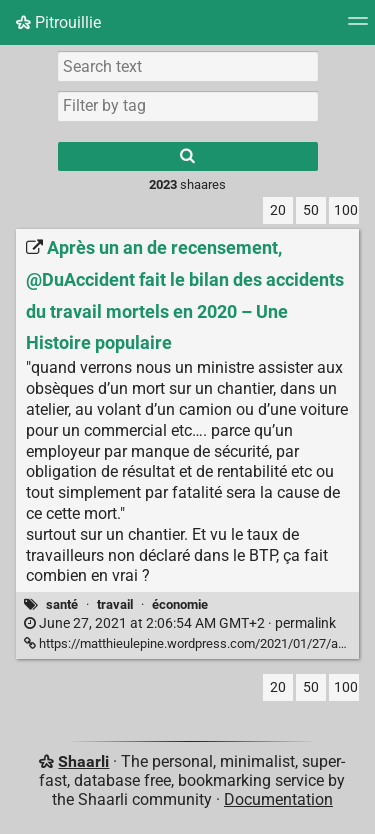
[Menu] (358, 27)
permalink (180, 623)
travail (115, 604)
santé (62, 604)
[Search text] (188, 66)
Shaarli (83, 761)
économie (180, 604)
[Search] (188, 156)
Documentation (278, 799)
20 (278, 210)
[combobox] (188, 106)
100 (346, 210)
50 (311, 210)
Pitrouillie (58, 22)
